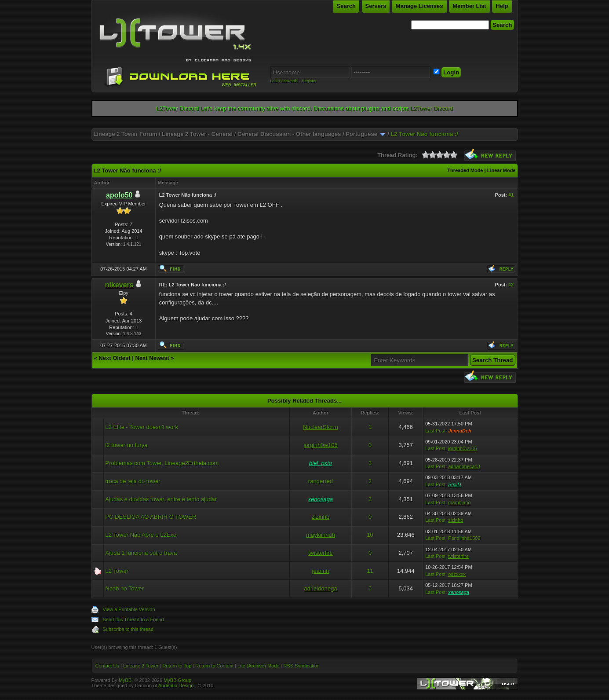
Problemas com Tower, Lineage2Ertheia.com (162, 463)
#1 (511, 195)
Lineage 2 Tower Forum (126, 134)
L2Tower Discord (432, 108)
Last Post (435, 431)
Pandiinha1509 (464, 538)
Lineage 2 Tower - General (197, 134)
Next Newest (152, 358)
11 (370, 571)
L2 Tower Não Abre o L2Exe (141, 535)
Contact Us (107, 666)
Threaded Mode (465, 170)
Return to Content (214, 666)
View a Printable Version (129, 609)
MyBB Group (177, 680)
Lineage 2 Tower (141, 666)
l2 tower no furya (127, 445)
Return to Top (177, 666)
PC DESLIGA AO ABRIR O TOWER (151, 517)
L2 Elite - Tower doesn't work (142, 427)
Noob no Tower (125, 588)
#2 (511, 285)
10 (370, 535)
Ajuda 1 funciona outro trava (141, 553)
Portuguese (361, 134)
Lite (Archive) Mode (258, 666)
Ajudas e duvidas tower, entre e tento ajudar (161, 499)
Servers (376, 6)
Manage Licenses (419, 6)
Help (502, 6)
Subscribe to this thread (128, 629)
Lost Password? (284, 81)
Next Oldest (114, 358)
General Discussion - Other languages (289, 134)
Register (310, 81)
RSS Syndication (301, 666)
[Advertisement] (305, 125)
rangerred (321, 481)
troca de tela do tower (133, 481)
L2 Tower (117, 571)
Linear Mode (501, 170)
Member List (469, 6)
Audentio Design (176, 685)
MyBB (125, 680)
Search (346, 6)
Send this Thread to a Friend (133, 619)
